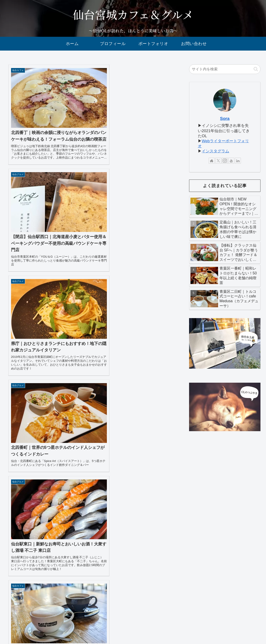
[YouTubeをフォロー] (231, 161)
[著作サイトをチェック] (212, 161)
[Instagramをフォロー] (225, 161)
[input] (225, 69)
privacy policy (233, 623)
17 (103, 588)
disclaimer (254, 623)
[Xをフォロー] (218, 161)
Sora (225, 118)
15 (79, 588)
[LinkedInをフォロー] (238, 161)
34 (128, 588)
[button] (256, 69)
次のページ (91, 572)
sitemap (212, 623)
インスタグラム (215, 151)
